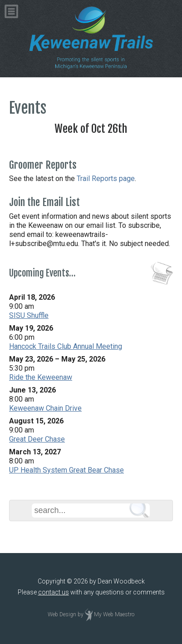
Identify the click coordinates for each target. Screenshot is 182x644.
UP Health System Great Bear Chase (66, 470)
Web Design (62, 614)
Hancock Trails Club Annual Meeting (66, 346)
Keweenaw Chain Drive (45, 408)
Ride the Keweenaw (41, 377)
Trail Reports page (106, 179)
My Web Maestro (114, 614)
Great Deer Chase (37, 439)
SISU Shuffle (29, 315)
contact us (54, 592)
